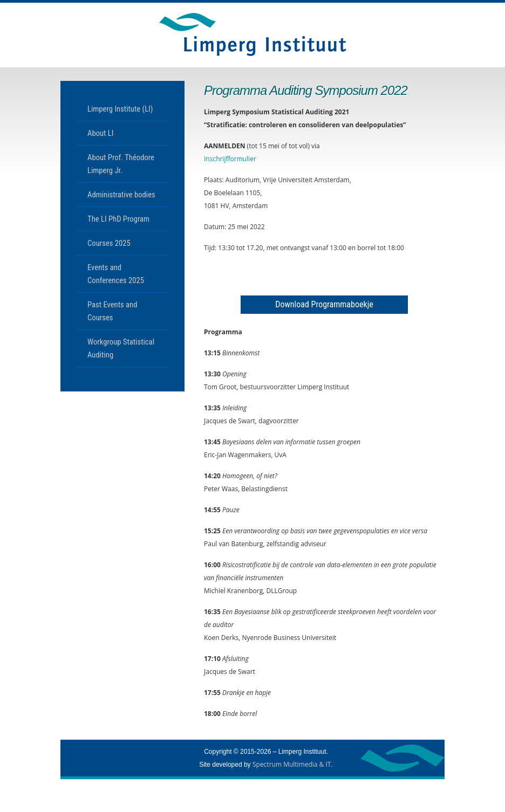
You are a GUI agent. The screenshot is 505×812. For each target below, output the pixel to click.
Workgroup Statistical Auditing (121, 348)
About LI (100, 133)
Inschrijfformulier (230, 159)
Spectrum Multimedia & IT (292, 764)
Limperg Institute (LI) (120, 109)
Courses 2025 (109, 243)
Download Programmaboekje (324, 304)
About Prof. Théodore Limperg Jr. (121, 164)
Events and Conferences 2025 (116, 274)
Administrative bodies (121, 195)
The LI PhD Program (118, 219)
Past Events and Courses (112, 311)
